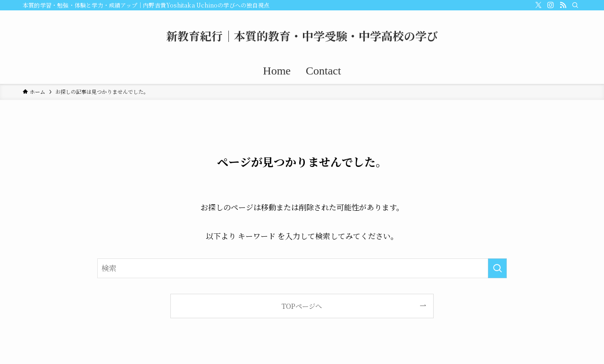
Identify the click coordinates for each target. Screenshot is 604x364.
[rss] (563, 5)
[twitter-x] (538, 5)
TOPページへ (302, 306)
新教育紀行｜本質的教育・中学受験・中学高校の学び (302, 36)
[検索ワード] (302, 268)
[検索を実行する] (497, 268)
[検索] (575, 5)
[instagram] (551, 5)
